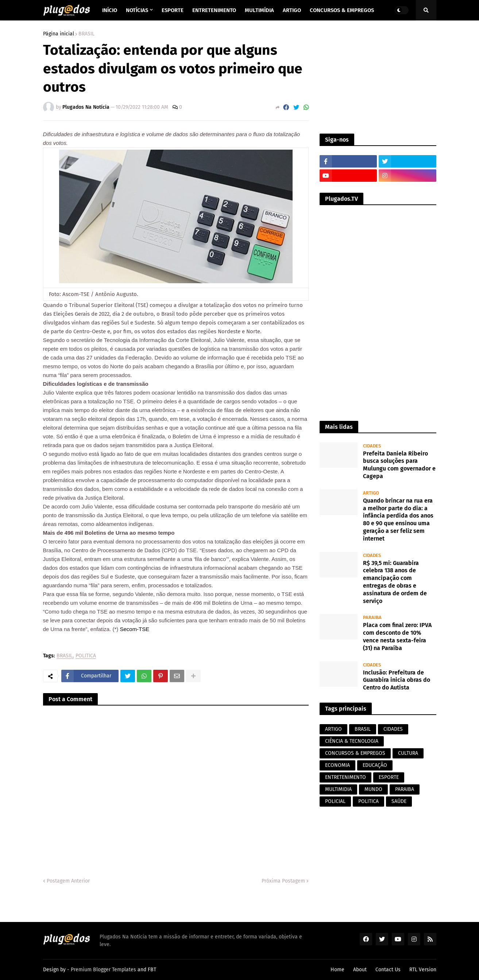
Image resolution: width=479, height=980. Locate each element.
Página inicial (59, 34)
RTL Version (423, 970)
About (360, 970)
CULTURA (408, 753)
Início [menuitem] (110, 10)
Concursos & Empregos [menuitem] (342, 10)
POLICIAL (335, 801)
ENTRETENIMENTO (345, 777)
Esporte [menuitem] (173, 10)
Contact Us (388, 970)
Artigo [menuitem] (292, 10)
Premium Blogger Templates (103, 970)
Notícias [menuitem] (137, 10)
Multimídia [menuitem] (259, 10)
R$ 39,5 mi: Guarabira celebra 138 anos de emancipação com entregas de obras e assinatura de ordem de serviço (395, 582)
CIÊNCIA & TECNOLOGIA (352, 741)
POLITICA (86, 656)
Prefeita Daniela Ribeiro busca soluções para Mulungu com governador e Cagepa (399, 465)
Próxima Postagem (283, 881)
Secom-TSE (134, 629)
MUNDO (373, 789)
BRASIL (86, 34)
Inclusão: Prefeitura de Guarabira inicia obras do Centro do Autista (397, 680)
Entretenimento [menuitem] (214, 10)
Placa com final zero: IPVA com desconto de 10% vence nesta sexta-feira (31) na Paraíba (397, 636)
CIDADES (393, 729)
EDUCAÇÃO (375, 765)
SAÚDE (399, 801)
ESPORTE (389, 777)
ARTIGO (333, 729)
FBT (152, 970)
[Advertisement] (378, 77)
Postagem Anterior (68, 881)
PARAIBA (405, 789)
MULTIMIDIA (338, 789)
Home (337, 970)
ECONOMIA (337, 765)
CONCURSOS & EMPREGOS (355, 753)
